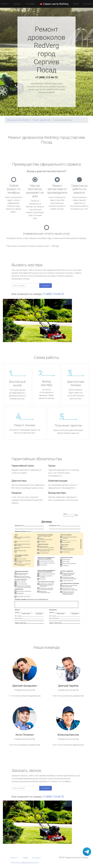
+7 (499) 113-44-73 (46, 77)
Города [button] (16, 4)
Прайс (76, 4)
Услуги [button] (13, 858)
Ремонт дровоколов (41, 120)
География (30, 4)
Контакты (37, 858)
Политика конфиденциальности (25, 863)
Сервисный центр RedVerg (18, 120)
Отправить (46, 285)
